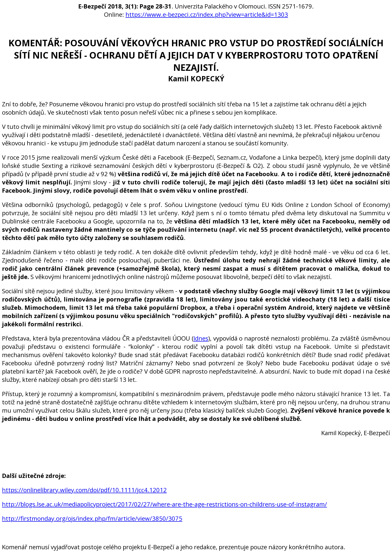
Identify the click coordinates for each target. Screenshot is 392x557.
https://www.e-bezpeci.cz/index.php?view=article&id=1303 (207, 14)
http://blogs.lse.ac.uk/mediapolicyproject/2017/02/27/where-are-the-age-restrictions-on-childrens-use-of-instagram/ (164, 504)
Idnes (201, 338)
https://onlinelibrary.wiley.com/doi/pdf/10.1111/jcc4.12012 (84, 490)
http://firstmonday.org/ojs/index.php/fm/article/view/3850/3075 (92, 518)
